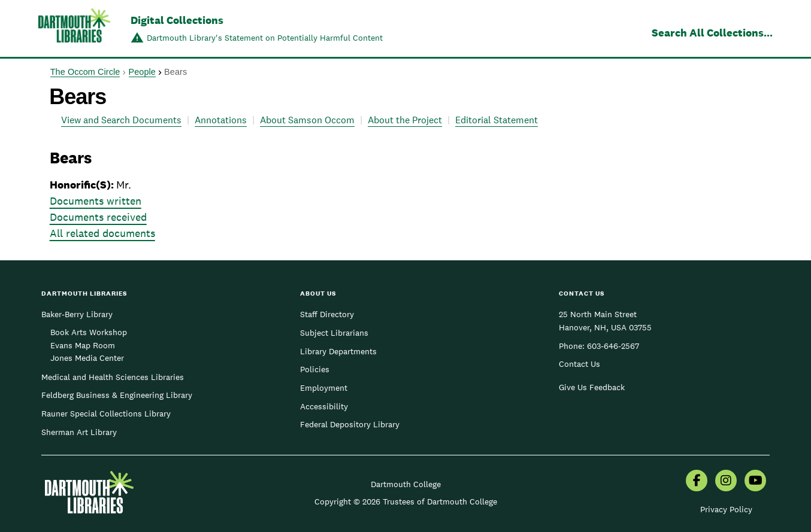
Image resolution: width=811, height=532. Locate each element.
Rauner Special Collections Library (106, 414)
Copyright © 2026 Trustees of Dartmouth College (406, 501)
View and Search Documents (121, 120)
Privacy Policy (726, 509)
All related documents (102, 233)
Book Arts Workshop (89, 332)
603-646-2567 (613, 346)
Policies (315, 369)
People (142, 72)
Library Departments (338, 351)
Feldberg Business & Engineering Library (117, 395)
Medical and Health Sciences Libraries (113, 377)
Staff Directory (327, 314)
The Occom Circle (85, 72)
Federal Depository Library (350, 424)
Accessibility (324, 406)
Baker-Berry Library (77, 314)
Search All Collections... (712, 33)
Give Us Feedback (592, 387)
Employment (324, 388)
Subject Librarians (334, 333)
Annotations (221, 120)
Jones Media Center (87, 358)
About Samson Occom (307, 120)
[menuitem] (697, 482)
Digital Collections (177, 20)
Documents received (98, 217)
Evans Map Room (83, 345)
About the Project (405, 120)
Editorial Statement (497, 120)
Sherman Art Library (79, 432)
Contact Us (579, 364)
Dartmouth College (406, 484)
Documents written (96, 201)
